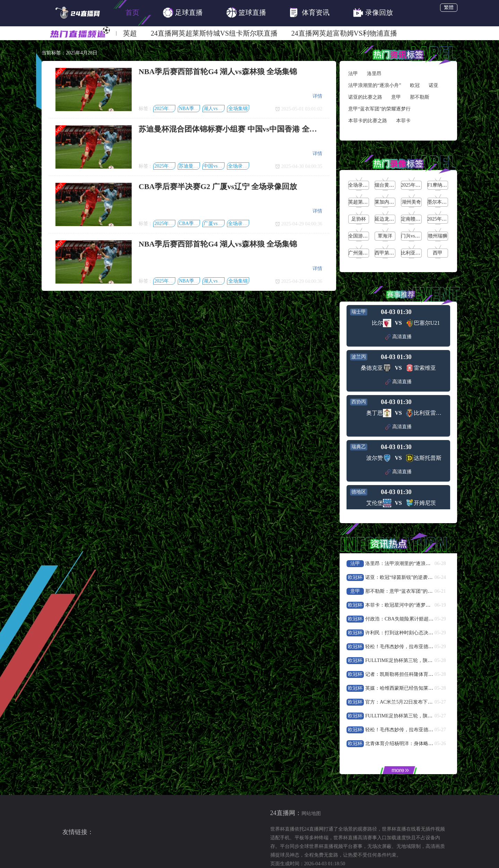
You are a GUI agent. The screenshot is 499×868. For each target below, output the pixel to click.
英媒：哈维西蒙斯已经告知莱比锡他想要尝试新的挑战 (423, 688)
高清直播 (399, 337)
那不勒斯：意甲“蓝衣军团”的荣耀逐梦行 (409, 591)
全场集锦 (238, 109)
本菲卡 (403, 121)
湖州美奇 (411, 202)
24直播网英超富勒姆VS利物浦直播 (344, 33)
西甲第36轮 (387, 253)
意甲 (396, 97)
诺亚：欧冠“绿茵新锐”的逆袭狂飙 (401, 577)
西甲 (438, 253)
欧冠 (415, 85)
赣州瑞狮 (438, 236)
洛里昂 (374, 74)
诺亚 (434, 85)
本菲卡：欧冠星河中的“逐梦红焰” (401, 605)
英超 (130, 33)
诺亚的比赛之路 (365, 97)
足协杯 (359, 219)
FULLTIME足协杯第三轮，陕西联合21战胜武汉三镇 (421, 660)
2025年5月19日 (443, 219)
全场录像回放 (243, 166)
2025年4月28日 (170, 109)
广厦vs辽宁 (215, 223)
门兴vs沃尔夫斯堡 (420, 236)
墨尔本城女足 (442, 202)
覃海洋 (385, 236)
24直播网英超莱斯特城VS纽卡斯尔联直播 (214, 33)
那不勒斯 (420, 97)
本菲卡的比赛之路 (368, 121)
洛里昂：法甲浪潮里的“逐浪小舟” (401, 563)
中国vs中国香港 (220, 166)
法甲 (353, 74)
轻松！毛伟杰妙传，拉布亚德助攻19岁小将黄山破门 (421, 647)
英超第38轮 (360, 202)
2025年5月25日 (417, 185)
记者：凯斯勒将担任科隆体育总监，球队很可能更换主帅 (426, 674)
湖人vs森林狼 (218, 109)
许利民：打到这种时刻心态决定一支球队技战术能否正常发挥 (431, 633)
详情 (317, 96)
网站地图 (311, 813)
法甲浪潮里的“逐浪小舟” (375, 85)
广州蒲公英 (360, 253)
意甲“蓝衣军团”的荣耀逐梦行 (379, 109)
